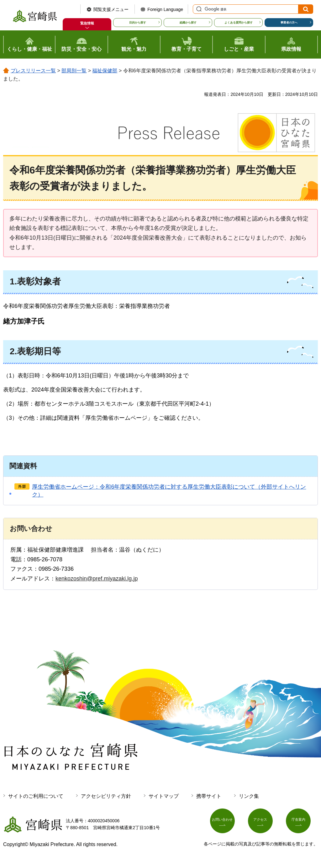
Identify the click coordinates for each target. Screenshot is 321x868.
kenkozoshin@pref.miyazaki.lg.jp (97, 579)
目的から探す (138, 23)
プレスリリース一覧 (33, 71)
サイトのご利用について (36, 796)
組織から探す (188, 23)
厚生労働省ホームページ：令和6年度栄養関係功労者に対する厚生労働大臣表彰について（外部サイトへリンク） (169, 491)
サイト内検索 (198, 9)
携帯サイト (209, 796)
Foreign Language (165, 9)
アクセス (264, 823)
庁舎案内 (302, 823)
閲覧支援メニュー (111, 9)
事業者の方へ (289, 23)
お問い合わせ (226, 823)
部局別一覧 (74, 71)
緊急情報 (87, 23)
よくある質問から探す (239, 23)
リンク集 (249, 796)
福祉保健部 (105, 71)
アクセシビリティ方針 (106, 796)
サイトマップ (164, 796)
